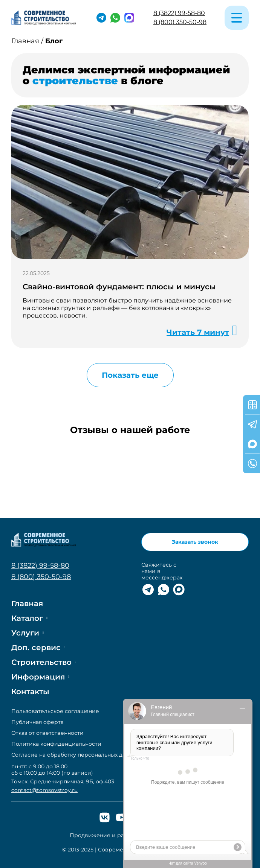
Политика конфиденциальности (56, 744)
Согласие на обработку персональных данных (75, 755)
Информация (38, 677)
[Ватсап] (115, 18)
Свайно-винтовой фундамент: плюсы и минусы (119, 287)
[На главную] (44, 17)
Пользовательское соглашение (55, 711)
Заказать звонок (195, 542)
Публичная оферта (37, 722)
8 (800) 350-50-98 (180, 22)
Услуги (25, 633)
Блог (54, 41)
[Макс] (129, 18)
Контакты (30, 692)
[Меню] (237, 18)
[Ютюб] (122, 817)
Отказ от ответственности (47, 733)
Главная (25, 41)
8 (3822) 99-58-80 (179, 13)
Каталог (27, 618)
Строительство (41, 662)
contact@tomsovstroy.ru (44, 790)
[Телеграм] (101, 18)
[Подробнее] (130, 182)
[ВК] (105, 817)
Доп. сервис (36, 648)
